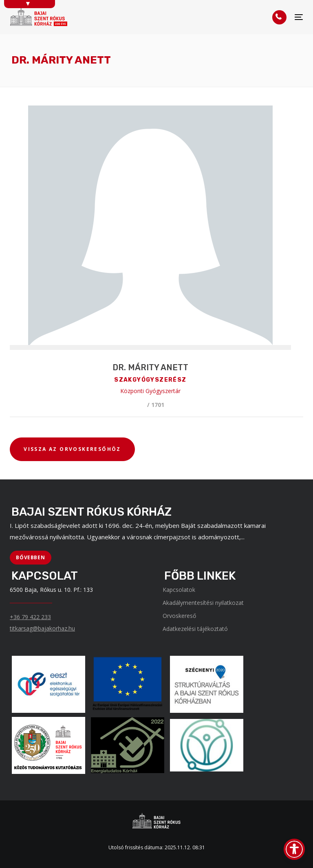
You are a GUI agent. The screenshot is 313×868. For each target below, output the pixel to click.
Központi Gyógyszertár (150, 391)
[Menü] (299, 17)
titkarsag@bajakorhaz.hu (42, 628)
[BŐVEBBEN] (31, 558)
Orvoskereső (179, 616)
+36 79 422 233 (30, 617)
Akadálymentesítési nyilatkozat (203, 603)
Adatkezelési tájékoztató (195, 629)
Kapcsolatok (179, 590)
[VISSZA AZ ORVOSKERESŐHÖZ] (72, 449)
